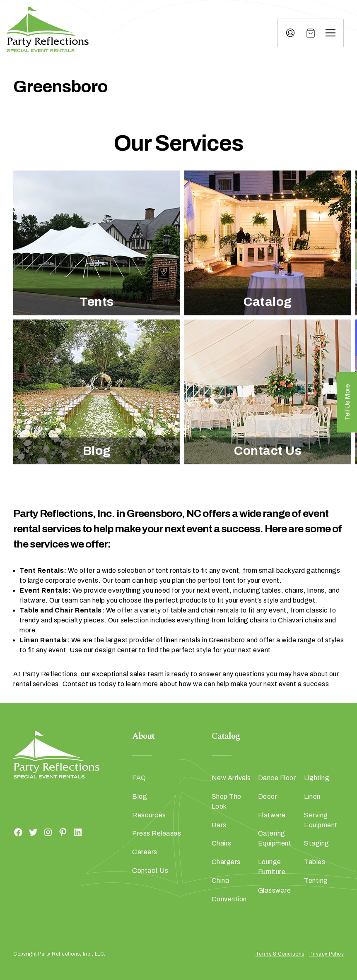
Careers (145, 852)
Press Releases (157, 833)
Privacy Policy (327, 954)
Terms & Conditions (280, 954)
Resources (149, 815)
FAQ (139, 778)
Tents (97, 302)
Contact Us (268, 451)
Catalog (268, 302)
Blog (97, 451)
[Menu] (330, 33)
